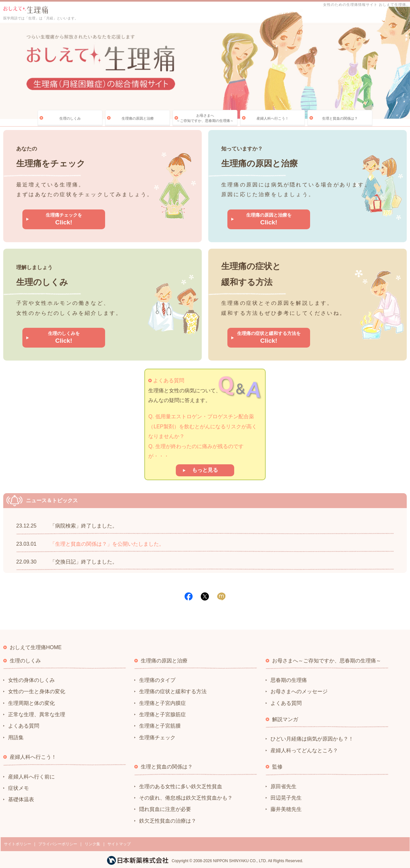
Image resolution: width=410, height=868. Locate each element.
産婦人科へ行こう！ (273, 118)
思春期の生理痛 (289, 680)
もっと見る (205, 470)
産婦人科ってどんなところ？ (304, 750)
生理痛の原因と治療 (138, 118)
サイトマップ (119, 844)
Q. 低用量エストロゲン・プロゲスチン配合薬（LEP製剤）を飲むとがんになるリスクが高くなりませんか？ (202, 426)
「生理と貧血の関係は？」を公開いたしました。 (107, 544)
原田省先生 (283, 786)
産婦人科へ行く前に (31, 777)
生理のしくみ (70, 118)
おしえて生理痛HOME (36, 647)
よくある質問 (169, 380)
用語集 (16, 737)
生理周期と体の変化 (31, 703)
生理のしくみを (64, 337)
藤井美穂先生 (286, 809)
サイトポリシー (18, 844)
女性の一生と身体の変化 (37, 691)
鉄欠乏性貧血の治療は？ (168, 821)
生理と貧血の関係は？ (340, 118)
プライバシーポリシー (58, 844)
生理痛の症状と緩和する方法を (269, 337)
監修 (277, 767)
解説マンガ (285, 719)
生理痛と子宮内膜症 (163, 703)
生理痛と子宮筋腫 (160, 726)
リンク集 (92, 844)
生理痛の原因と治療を (269, 219)
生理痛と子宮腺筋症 (163, 714)
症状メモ (18, 788)
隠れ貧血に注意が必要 (165, 809)
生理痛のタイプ (157, 680)
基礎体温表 (21, 799)
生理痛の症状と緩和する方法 (173, 691)
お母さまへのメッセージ (299, 691)
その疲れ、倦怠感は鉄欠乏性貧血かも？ (186, 798)
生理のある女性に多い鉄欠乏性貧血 (181, 786)
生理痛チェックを (64, 219)
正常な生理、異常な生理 (37, 714)
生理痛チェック (157, 737)
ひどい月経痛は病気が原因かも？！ (312, 739)
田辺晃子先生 (286, 798)
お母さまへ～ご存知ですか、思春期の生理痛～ (205, 118)
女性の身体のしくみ (31, 680)
